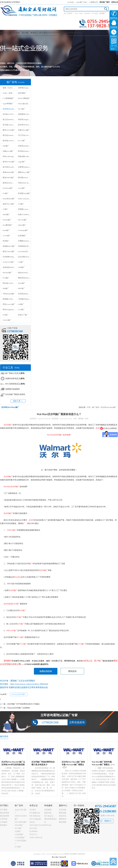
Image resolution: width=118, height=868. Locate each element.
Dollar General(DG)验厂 (27, 199)
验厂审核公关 (15, 373)
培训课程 (48, 810)
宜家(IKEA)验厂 (24, 130)
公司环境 (4, 819)
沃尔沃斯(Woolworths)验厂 (28, 257)
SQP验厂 (6, 146)
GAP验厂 (21, 310)
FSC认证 (95, 13)
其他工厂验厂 (23, 315)
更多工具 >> (18, 401)
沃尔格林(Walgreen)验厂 (11, 257)
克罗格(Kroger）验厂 (26, 88)
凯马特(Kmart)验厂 (25, 151)
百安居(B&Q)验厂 (25, 294)
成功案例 (69, 33)
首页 (2, 33)
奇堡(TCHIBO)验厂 (25, 214)
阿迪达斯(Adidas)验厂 (26, 156)
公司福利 (4, 822)
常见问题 (63, 810)
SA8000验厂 (19, 834)
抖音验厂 (6, 241)
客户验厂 (26, 33)
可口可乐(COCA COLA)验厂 (28, 135)
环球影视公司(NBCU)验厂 (28, 246)
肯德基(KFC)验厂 (9, 246)
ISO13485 (33, 828)
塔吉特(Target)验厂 (25, 119)
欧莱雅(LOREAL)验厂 (11, 299)
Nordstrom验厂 (8, 188)
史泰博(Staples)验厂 (25, 167)
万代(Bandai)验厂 (9, 294)
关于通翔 (4, 810)
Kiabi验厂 (6, 230)
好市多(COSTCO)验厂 (11, 114)
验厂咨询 (96, 407)
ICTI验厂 (18, 847)
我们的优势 (5, 816)
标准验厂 (17, 33)
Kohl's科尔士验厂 (9, 199)
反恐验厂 (103, 13)
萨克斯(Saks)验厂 (24, 193)
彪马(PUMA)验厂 (9, 162)
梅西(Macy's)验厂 (24, 172)
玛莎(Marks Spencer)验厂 (27, 183)
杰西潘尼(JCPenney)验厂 (27, 114)
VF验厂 (5, 209)
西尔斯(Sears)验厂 (25, 178)
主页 (89, 407)
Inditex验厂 (22, 225)
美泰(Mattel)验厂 (9, 172)
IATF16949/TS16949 (37, 825)
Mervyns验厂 (23, 220)
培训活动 (63, 816)
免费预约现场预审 (13, 389)
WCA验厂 (22, 109)
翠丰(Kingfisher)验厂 (10, 310)
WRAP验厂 (19, 825)
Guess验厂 (22, 188)
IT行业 (51, 33)
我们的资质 (5, 813)
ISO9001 (87, 13)
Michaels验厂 (7, 273)
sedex (81, 13)
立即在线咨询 (77, 722)
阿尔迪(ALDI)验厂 (9, 283)
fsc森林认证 (94, 2)
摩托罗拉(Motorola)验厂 (27, 278)
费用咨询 (63, 819)
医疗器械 (43, 33)
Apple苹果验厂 (8, 104)
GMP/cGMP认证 (36, 838)
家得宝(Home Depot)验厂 (12, 183)
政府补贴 (48, 813)
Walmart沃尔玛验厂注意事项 (18, 708)
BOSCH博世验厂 (24, 98)
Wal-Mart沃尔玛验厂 (19, 694)
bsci (77, 13)
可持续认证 (60, 33)
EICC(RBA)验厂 (21, 822)
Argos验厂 (22, 162)
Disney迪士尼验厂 (25, 104)
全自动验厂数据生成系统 (15, 394)
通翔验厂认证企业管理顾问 (23, 681)
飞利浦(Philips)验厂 (25, 299)
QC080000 (33, 831)
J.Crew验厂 (7, 236)
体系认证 (35, 33)
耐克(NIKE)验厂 (9, 178)
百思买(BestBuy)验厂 (26, 146)
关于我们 (9, 33)
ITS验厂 (6, 315)
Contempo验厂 (23, 230)
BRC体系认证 (35, 816)
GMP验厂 (22, 267)
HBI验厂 (6, 288)
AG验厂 (21, 262)
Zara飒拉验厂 (8, 225)
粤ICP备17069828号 (59, 857)
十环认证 (48, 825)
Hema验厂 (22, 283)
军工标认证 (49, 816)
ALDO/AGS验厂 (9, 262)
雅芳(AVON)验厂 (9, 130)
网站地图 (63, 822)
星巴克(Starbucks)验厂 (11, 135)
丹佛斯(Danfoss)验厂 (26, 241)
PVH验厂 (6, 278)
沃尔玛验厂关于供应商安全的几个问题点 (23, 704)
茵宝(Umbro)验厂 (9, 251)
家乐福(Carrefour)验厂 (11, 141)
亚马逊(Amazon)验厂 (10, 125)
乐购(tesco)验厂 (8, 151)
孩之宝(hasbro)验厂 (10, 119)
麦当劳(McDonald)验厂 (26, 125)
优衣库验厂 (22, 93)
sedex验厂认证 (82, 2)
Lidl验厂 (21, 304)
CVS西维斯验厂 (9, 98)
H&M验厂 (6, 214)
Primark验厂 (7, 220)
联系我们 (78, 33)
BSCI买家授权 (15, 384)
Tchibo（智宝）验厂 (10, 93)
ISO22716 (33, 834)
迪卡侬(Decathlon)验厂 (11, 167)
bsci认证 (71, 2)
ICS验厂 (6, 193)
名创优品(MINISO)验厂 (11, 267)
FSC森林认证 (35, 813)
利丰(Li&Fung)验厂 (10, 156)
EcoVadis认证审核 (25, 251)
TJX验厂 (21, 204)
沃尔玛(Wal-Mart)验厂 (11, 109)
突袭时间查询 (15, 379)
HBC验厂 (21, 288)
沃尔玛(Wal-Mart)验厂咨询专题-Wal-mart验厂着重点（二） (73, 765)
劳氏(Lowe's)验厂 (9, 304)
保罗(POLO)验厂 (9, 204)
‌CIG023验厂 (7, 320)
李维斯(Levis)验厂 (25, 209)
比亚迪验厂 (22, 236)
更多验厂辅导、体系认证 (109, 2)
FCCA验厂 (22, 141)
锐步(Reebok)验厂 (25, 273)
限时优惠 (63, 813)
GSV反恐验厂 (20, 838)
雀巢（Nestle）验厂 (10, 88)
